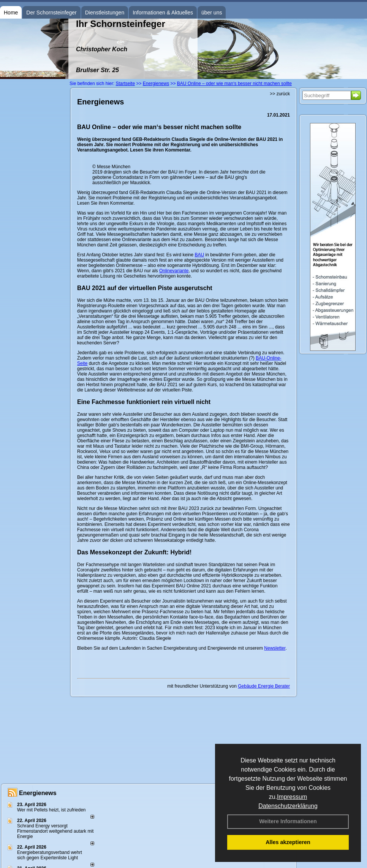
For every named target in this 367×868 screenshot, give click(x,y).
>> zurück (280, 94)
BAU (199, 255)
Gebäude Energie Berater (264, 686)
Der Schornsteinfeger (51, 13)
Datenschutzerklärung (288, 806)
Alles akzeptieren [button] (288, 842)
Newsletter (275, 648)
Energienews (38, 793)
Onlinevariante (174, 271)
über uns (212, 13)
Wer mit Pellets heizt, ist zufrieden (51, 810)
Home (11, 13)
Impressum (292, 797)
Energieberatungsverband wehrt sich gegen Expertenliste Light (50, 855)
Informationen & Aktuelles (163, 13)
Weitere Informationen (288, 821)
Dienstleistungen (105, 13)
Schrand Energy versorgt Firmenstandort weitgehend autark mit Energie (55, 831)
